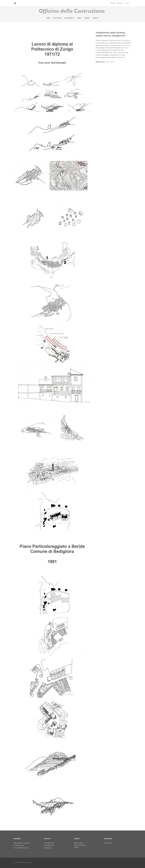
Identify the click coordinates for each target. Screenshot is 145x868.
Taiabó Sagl (108, 843)
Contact (96, 18)
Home (48, 18)
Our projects (69, 18)
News (79, 18)
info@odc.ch (48, 848)
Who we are (57, 18)
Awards (87, 18)
